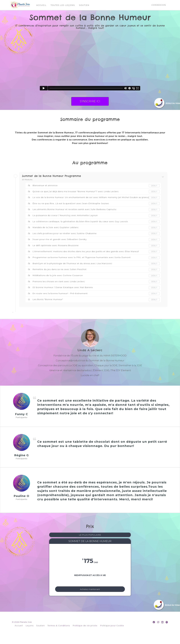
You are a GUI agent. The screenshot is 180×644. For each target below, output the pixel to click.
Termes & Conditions (59, 632)
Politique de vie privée (85, 632)
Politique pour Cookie (112, 632)
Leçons (30, 632)
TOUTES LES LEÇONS (63, 5)
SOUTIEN (84, 5)
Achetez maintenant (90, 594)
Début (154, 186)
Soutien (40, 632)
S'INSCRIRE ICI (90, 101)
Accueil (19, 632)
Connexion (159, 5)
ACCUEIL (41, 5)
